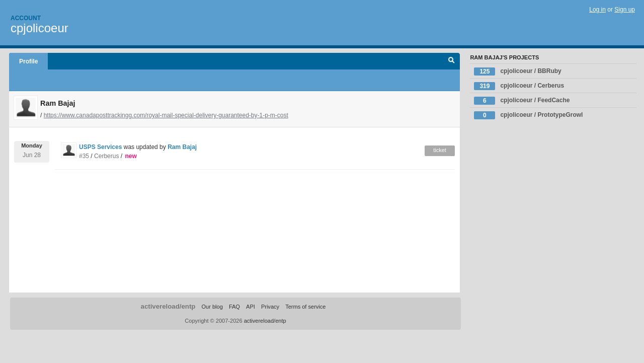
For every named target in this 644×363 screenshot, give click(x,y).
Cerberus (106, 156)
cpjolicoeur (39, 28)
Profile (28, 61)
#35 (84, 156)
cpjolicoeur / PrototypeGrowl (528, 115)
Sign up (625, 10)
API (251, 307)
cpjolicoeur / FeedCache (522, 101)
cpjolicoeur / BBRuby (517, 71)
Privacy (270, 307)
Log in (597, 10)
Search (452, 61)
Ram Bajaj (182, 147)
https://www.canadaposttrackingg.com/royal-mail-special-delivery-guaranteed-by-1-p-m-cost (166, 115)
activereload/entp (168, 306)
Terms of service (305, 307)
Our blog (212, 307)
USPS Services (100, 147)
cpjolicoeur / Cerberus (519, 86)
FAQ (234, 307)
